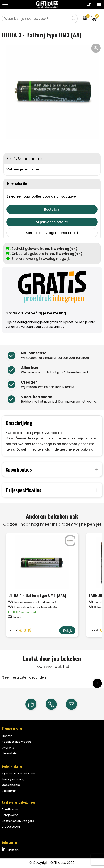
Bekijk (67, 630)
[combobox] (36, 19)
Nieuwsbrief (10, 753)
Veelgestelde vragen (16, 742)
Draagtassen (11, 827)
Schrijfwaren (10, 815)
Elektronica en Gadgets (18, 821)
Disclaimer (9, 791)
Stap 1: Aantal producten (25, 158)
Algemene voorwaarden (18, 773)
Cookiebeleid (11, 785)
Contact (8, 736)
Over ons (8, 748)
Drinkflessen (10, 809)
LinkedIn (10, 850)
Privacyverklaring (13, 779)
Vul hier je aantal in (23, 169)
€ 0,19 (20, 630)
